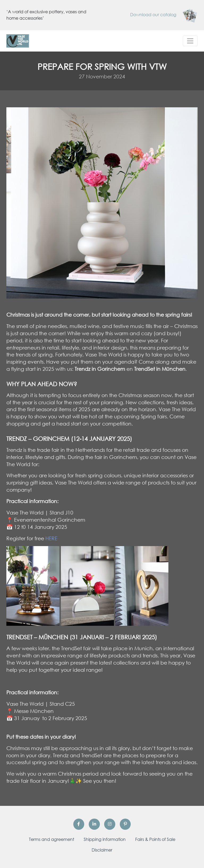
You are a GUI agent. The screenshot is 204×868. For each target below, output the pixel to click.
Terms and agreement (52, 839)
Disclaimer (102, 850)
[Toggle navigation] (190, 41)
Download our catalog (164, 15)
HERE (51, 538)
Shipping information (105, 839)
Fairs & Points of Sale (155, 839)
